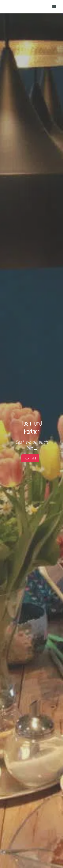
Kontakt (30, 458)
